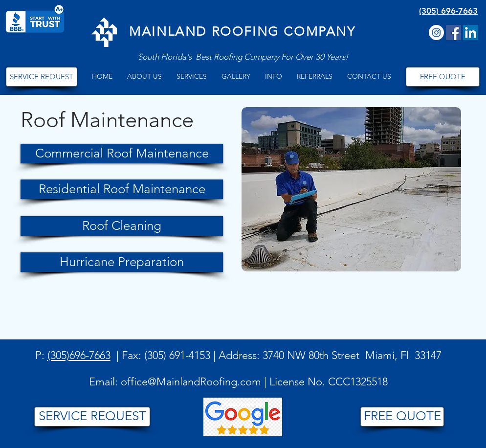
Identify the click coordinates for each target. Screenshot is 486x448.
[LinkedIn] (471, 33)
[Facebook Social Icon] (453, 33)
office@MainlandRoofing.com (191, 382)
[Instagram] (436, 33)
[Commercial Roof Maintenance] (122, 154)
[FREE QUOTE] (443, 77)
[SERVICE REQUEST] (42, 77)
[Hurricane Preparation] (122, 262)
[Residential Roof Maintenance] (122, 189)
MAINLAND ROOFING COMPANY (242, 32)
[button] (144, 77)
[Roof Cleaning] (122, 226)
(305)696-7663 (79, 355)
